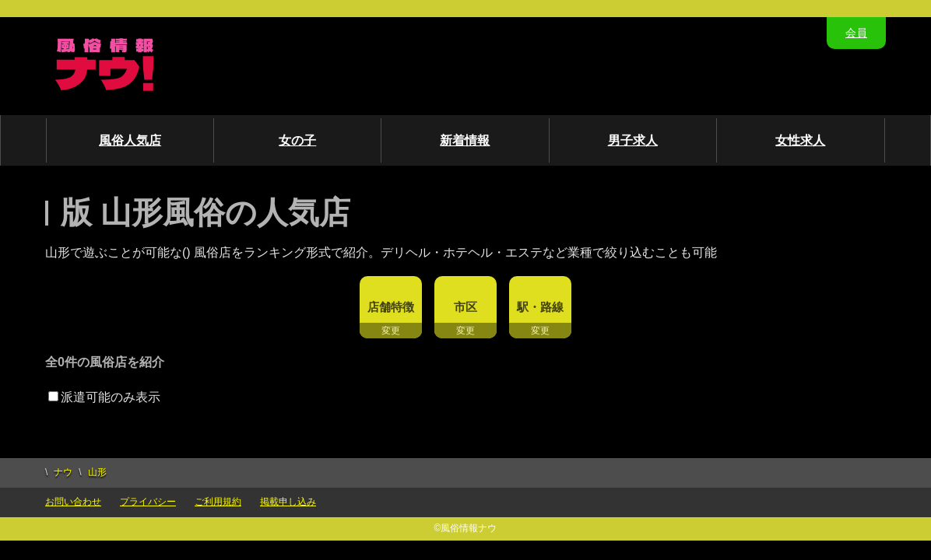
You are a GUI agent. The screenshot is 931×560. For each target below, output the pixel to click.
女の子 (297, 140)
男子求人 (633, 140)
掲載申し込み (288, 502)
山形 (97, 472)
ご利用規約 (218, 502)
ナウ (63, 472)
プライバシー (148, 502)
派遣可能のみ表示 (104, 397)
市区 (465, 307)
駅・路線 (540, 307)
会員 (856, 33)
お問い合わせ (73, 502)
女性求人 (800, 140)
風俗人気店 (130, 140)
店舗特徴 (391, 307)
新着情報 (465, 140)
